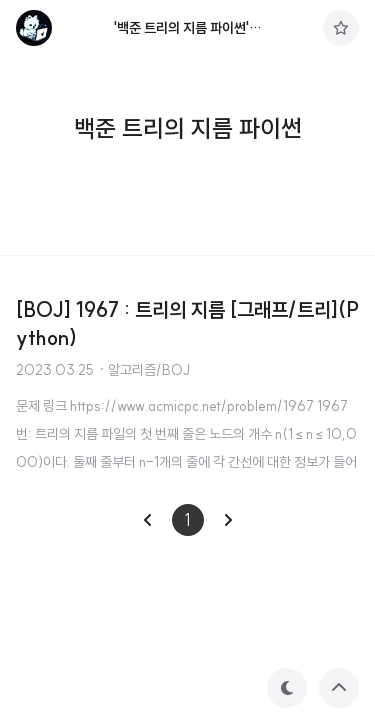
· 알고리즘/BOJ (144, 370)
